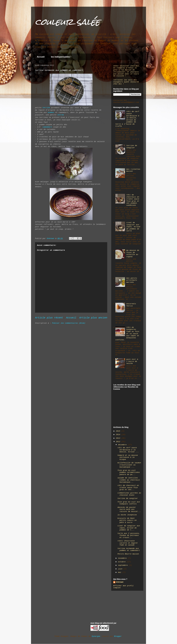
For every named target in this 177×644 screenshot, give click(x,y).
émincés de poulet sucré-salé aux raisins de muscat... (129, 509)
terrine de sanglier (132, 147)
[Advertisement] (127, 409)
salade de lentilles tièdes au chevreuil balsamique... (129, 480)
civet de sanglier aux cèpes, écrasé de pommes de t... (129, 528)
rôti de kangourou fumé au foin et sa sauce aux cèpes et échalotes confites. (127, 334)
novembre (123, 558)
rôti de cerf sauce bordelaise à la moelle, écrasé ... (128, 450)
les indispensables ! (61, 57)
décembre (123, 445)
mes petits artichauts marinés (132, 280)
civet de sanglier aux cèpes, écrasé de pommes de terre (133, 227)
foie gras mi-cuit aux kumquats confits (129, 503)
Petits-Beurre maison (128, 554)
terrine (46, 108)
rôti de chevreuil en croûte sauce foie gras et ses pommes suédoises (133, 200)
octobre (122, 562)
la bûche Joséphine (127, 515)
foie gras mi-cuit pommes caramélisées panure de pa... (129, 472)
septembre (123, 565)
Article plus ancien (93, 318)
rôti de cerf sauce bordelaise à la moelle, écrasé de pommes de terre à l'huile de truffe (127, 119)
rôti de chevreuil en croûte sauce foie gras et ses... (128, 488)
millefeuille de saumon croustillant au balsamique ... (129, 465)
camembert (47, 127)
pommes (51, 112)
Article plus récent (49, 318)
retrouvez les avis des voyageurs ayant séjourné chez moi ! (126, 82)
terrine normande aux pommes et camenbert (129, 550)
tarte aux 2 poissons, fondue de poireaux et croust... (129, 535)
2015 (119, 431)
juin (121, 569)
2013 (119, 438)
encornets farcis (131, 305)
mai (120, 572)
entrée (61, 115)
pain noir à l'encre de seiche (132, 361)
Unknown (120, 582)
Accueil (41, 57)
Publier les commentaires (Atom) (69, 323)
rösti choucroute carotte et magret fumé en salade (128, 543)
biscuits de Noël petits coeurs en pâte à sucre (127, 520)
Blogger (118, 636)
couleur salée (68, 22)
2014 (119, 435)
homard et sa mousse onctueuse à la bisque (128, 457)
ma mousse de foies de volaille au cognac (133, 254)
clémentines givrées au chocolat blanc (129, 494)
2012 (119, 442)
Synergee (96, 636)
